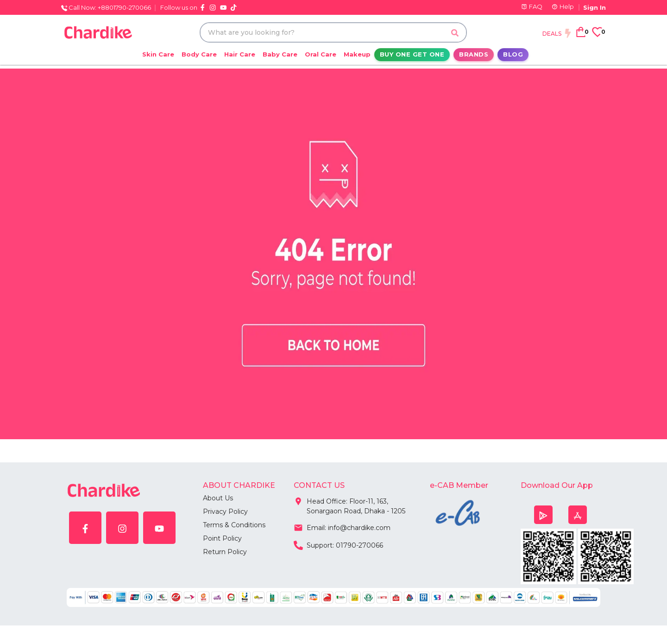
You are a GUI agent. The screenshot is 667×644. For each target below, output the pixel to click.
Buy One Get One (412, 54)
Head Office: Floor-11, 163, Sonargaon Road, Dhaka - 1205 (349, 504)
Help (563, 6)
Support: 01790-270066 (338, 544)
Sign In (595, 7)
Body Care (199, 54)
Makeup (357, 54)
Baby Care (280, 54)
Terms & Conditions (234, 525)
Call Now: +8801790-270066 (106, 7)
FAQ (532, 6)
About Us (218, 498)
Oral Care (321, 54)
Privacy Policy (225, 511)
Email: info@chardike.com (342, 527)
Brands (474, 54)
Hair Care (240, 54)
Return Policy (225, 552)
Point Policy (222, 538)
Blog (513, 54)
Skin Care (158, 54)
